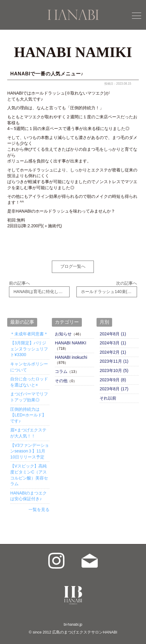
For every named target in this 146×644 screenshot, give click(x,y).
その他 (61, 377)
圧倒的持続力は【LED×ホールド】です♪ (28, 411)
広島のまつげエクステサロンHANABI (85, 629)
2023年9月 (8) (113, 376)
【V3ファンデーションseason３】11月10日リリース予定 (30, 447)
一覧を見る (39, 506)
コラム (61, 368)
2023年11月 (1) (114, 358)
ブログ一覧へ (73, 266)
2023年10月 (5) (114, 367)
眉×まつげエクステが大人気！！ (28, 430)
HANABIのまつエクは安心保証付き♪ (28, 492)
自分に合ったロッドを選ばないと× (29, 379)
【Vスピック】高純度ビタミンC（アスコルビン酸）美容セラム (29, 472)
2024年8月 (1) (113, 330)
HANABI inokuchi (71, 354)
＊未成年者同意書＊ (29, 330)
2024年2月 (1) (113, 349)
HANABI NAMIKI (70, 340)
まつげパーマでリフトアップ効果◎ (29, 394)
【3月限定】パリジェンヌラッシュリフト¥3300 (29, 345)
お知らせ (63, 330)
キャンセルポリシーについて (29, 364)
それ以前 (108, 395)
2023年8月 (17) (114, 385)
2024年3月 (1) (113, 340)
